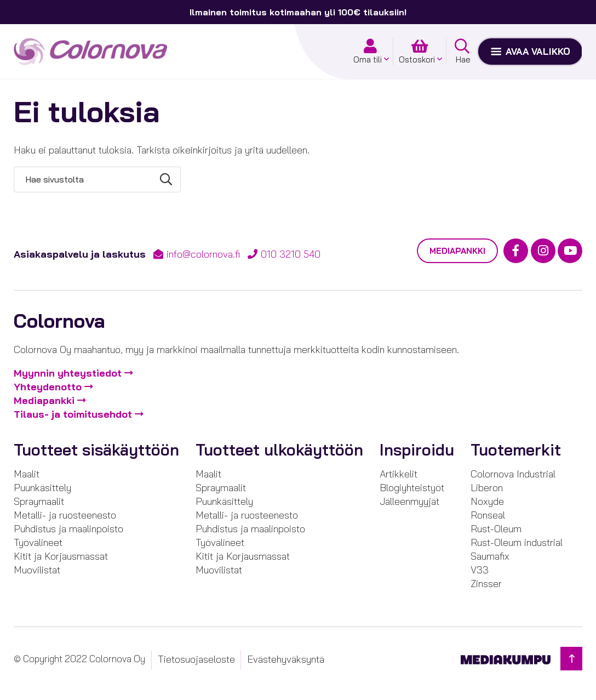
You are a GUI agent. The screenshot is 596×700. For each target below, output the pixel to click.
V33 (480, 570)
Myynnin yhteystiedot (68, 373)
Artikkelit (399, 474)
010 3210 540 (291, 254)
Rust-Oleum (496, 529)
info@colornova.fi (203, 254)
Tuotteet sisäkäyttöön (96, 450)
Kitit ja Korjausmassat (61, 556)
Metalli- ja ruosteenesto (65, 515)
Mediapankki (457, 251)
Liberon (487, 488)
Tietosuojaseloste (196, 659)
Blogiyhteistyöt (412, 488)
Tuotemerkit (516, 450)
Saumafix (490, 556)
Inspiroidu (417, 450)
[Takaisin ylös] (571, 659)
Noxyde (487, 501)
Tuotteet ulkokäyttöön (279, 450)
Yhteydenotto (48, 387)
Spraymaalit (39, 501)
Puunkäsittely (42, 488)
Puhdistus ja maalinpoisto (68, 529)
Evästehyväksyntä (286, 659)
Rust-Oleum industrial (517, 542)
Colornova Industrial (513, 474)
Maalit (27, 474)
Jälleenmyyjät (409, 501)
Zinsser (486, 584)
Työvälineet (38, 542)
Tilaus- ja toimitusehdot (73, 414)
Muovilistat (37, 570)
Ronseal (488, 515)
